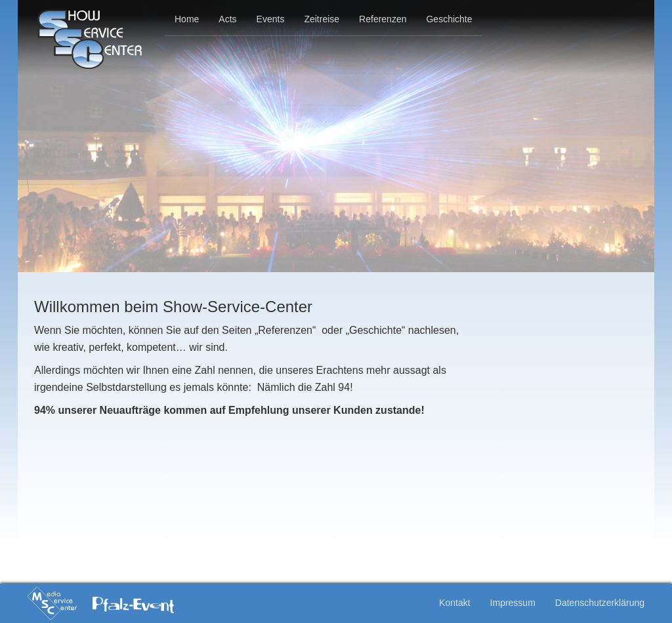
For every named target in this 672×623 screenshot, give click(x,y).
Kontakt (454, 603)
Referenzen (383, 19)
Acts (227, 19)
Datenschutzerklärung (600, 603)
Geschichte (449, 19)
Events (271, 19)
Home (187, 19)
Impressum (513, 603)
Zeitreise (322, 19)
